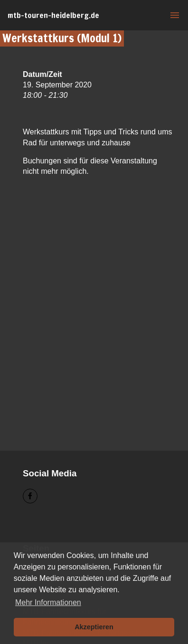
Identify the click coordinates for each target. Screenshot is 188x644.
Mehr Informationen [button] (48, 602)
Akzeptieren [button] (94, 627)
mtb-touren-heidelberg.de (53, 15)
